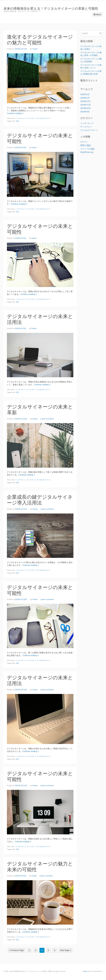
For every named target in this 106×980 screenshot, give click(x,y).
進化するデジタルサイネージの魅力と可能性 (40, 40)
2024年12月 (86, 101)
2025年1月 (85, 98)
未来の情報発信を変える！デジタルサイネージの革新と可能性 (51, 8)
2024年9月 (85, 112)
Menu (97, 15)
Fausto (35, 49)
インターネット (21, 118)
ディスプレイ (31, 118)
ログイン (84, 142)
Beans (85, 971)
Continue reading (15, 113)
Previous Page (17, 950)
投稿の (86, 145)
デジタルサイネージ (44, 118)
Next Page (66, 950)
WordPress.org (87, 152)
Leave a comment (47, 419)
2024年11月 (86, 105)
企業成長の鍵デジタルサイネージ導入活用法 (40, 500)
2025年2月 (85, 94)
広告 (17, 121)
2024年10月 (86, 108)
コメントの (87, 149)
